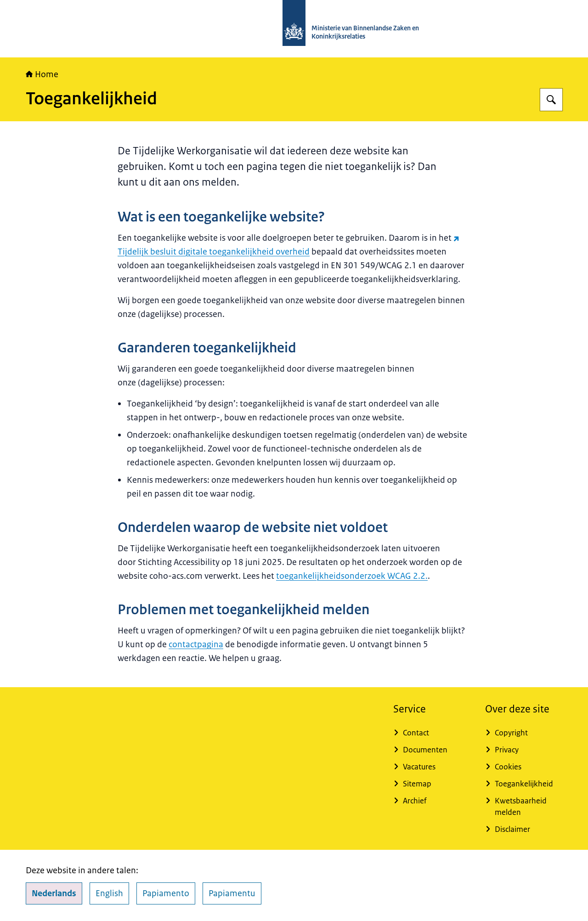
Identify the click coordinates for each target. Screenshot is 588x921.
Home (42, 74)
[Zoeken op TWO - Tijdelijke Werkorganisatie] (551, 100)
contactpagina (196, 644)
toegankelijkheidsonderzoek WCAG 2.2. (352, 576)
